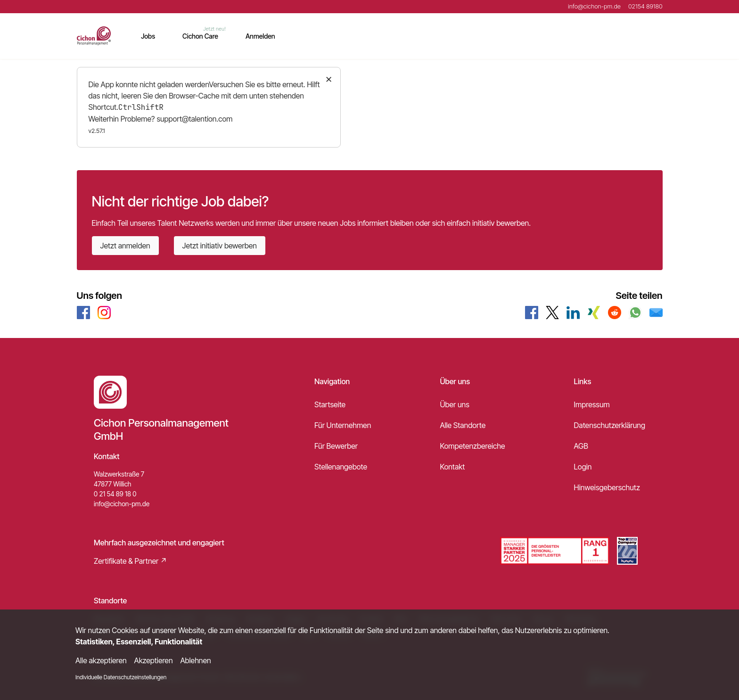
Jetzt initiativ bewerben (220, 246)
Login (583, 467)
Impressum (592, 404)
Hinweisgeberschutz (607, 487)
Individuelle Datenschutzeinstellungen (121, 677)
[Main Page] (94, 36)
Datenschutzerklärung (610, 425)
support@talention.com (194, 119)
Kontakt (452, 467)
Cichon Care (200, 36)
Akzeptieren (154, 660)
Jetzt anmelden (125, 246)
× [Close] (329, 78)
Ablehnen (196, 660)
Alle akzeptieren (101, 660)
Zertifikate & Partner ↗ (131, 561)
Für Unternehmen (343, 425)
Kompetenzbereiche (472, 446)
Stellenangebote (341, 467)
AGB (581, 446)
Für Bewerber (336, 446)
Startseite (330, 404)
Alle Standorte (463, 425)
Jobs (148, 36)
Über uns (454, 404)
